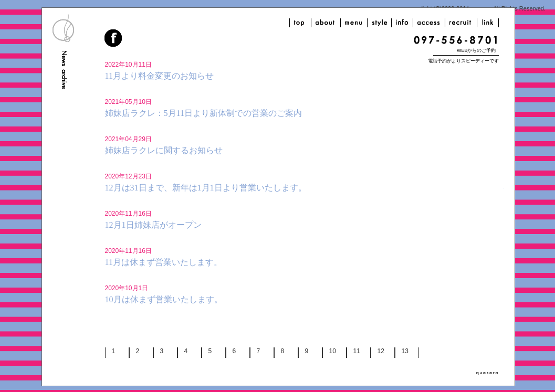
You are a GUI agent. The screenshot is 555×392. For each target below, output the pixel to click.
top (300, 23)
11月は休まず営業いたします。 (164, 262)
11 (357, 351)
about (326, 23)
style (379, 23)
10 (333, 351)
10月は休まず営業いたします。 (164, 299)
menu (354, 23)
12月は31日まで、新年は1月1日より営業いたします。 (206, 188)
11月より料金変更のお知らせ (159, 76)
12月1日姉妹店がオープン (153, 225)
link (488, 23)
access (429, 23)
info (402, 23)
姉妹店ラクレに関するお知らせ (164, 150)
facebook (114, 39)
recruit (461, 23)
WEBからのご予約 (477, 50)
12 (381, 351)
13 (405, 351)
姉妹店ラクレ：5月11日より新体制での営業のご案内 (203, 113)
